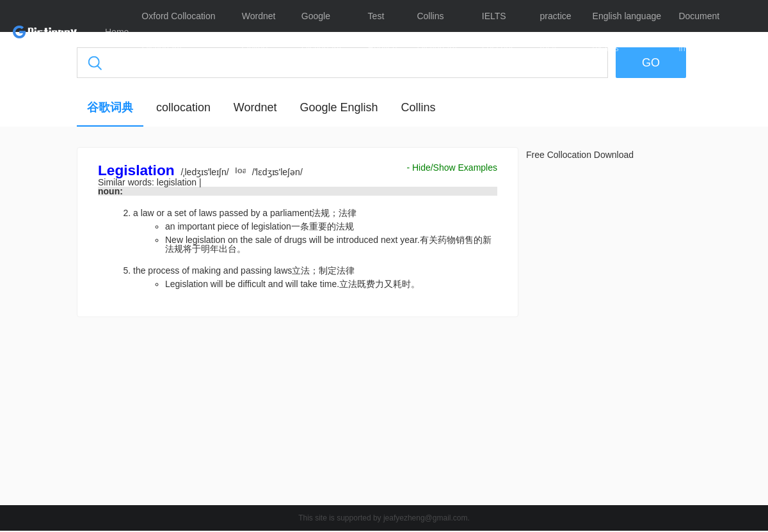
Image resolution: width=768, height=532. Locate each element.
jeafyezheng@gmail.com (426, 518)
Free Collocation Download (580, 155)
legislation (178, 182)
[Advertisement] (298, 414)
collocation (183, 107)
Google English (339, 107)
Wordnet (255, 107)
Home (117, 32)
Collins (418, 107)
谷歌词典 (110, 107)
